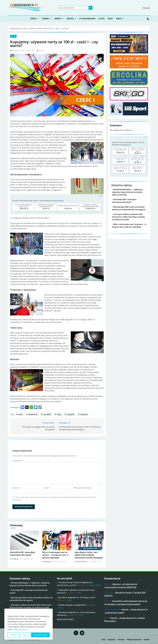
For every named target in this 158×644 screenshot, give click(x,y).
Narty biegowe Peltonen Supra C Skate (23, 205)
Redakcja (16, 50)
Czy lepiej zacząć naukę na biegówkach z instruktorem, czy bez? (75, 584)
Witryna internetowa (82, 488)
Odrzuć (25, 635)
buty (21, 414)
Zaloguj (145, 8)
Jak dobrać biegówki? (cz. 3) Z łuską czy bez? (77, 597)
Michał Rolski (81, 562)
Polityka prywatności (20, 629)
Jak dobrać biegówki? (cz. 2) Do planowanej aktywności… (76, 614)
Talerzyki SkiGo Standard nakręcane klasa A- (46, 205)
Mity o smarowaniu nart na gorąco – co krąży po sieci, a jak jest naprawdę (55, 555)
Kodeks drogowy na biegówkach (72, 605)
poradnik (47, 414)
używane (71, 414)
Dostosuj (13, 635)
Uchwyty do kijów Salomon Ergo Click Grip (138, 159)
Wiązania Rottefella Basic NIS (121, 159)
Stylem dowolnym (87, 19)
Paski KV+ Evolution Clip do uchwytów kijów (138, 150)
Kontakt (146, 640)
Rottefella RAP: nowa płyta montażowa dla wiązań (23, 554)
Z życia (102, 19)
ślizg (59, 414)
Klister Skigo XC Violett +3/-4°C (138, 168)
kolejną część (82, 396)
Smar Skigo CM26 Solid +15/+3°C (121, 149)
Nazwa (16, 488)
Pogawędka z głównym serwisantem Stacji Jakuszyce (76, 591)
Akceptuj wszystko (40, 635)
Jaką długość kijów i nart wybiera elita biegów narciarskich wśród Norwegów (89, 555)
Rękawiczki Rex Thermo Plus (68, 205)
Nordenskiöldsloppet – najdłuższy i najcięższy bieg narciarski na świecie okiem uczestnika (127, 192)
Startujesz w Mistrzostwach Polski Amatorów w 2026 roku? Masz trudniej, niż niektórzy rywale (128, 217)
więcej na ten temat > (66, 619)
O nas (104, 640)
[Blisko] (51, 610)
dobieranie (33, 414)
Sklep (110, 19)
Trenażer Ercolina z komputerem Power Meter (90, 205)
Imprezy (58, 19)
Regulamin (112, 640)
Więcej (119, 19)
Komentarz (18, 461)
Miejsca (70, 19)
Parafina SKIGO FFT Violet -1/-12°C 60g (121, 168)
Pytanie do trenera (94, 585)
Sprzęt (33, 19)
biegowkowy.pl (58, 200)
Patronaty (121, 640)
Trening (45, 19)
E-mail (46, 488)
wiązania (84, 414)
